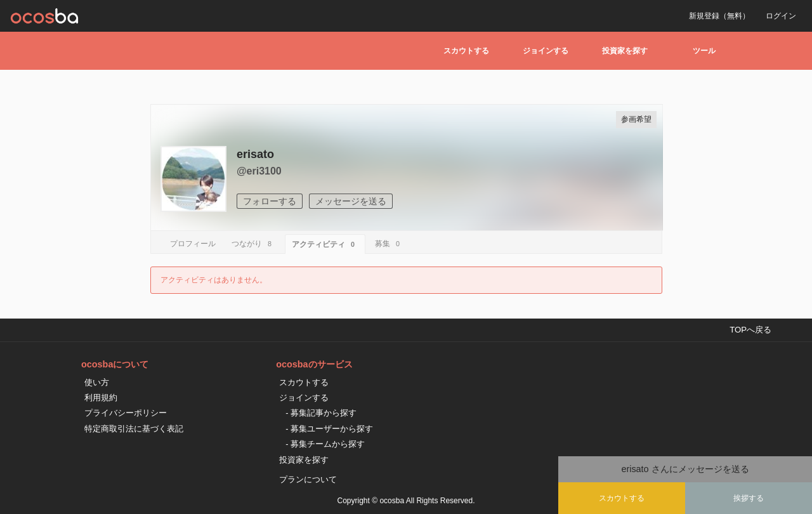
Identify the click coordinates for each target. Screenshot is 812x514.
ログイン (781, 16)
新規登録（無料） (719, 16)
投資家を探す (625, 51)
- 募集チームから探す (325, 444)
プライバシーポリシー (126, 413)
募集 (389, 244)
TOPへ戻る (750, 330)
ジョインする (546, 51)
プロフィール (193, 244)
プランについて (308, 479)
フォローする (270, 201)
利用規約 (101, 398)
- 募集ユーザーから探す (329, 429)
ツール (704, 51)
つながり (253, 244)
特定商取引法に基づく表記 (134, 429)
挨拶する (749, 498)
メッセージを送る (351, 201)
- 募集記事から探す (321, 413)
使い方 (97, 382)
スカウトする (466, 51)
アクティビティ (325, 244)
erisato (255, 154)
